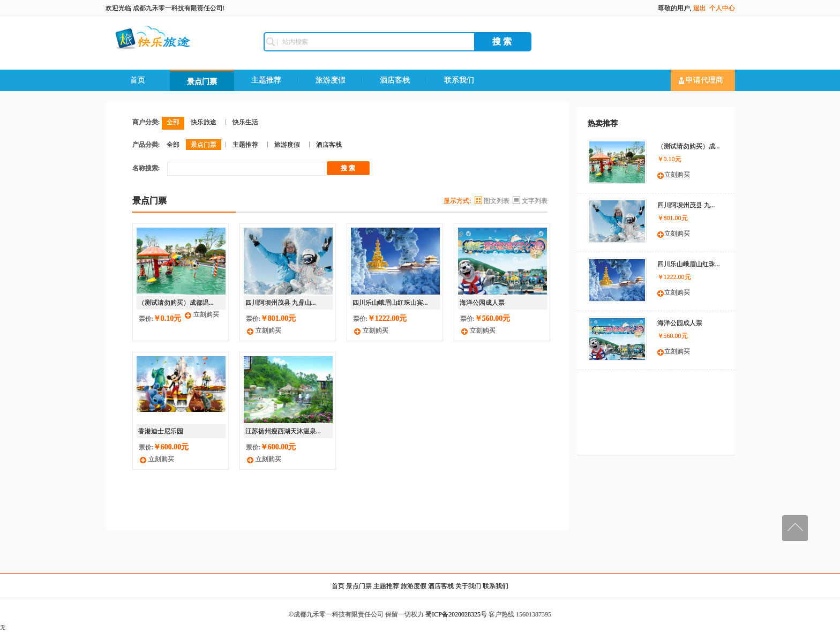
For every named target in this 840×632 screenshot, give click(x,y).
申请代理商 (701, 80)
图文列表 (497, 201)
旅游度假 (331, 80)
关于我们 (468, 586)
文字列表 (535, 201)
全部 (173, 122)
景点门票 (202, 82)
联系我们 (459, 80)
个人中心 (722, 8)
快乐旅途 (204, 122)
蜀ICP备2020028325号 (456, 614)
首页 (138, 80)
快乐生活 (245, 122)
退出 (700, 8)
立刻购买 (206, 314)
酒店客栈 (395, 80)
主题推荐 (266, 80)
